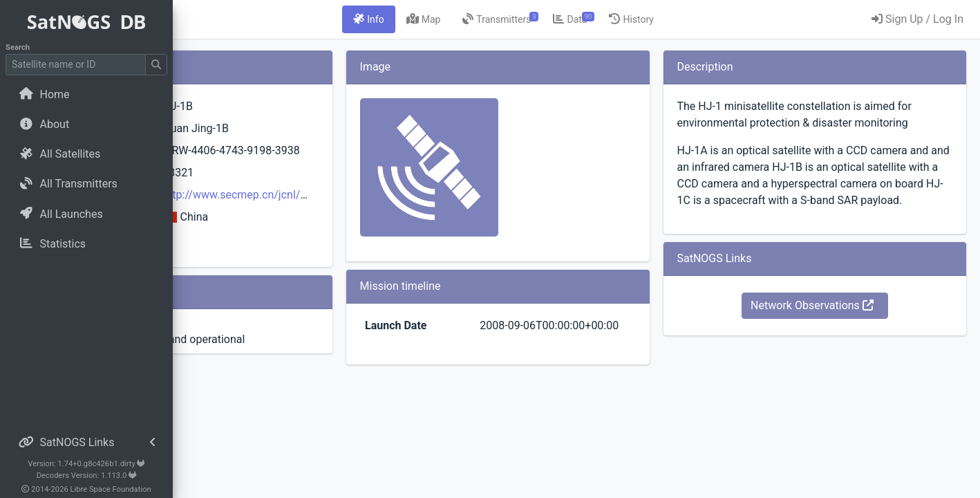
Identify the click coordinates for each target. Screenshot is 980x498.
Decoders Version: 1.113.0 (87, 476)
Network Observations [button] (839, 339)
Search (18, 47)
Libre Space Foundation (111, 489)
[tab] (450, 19)
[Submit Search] (156, 65)
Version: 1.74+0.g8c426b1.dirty (86, 464)
